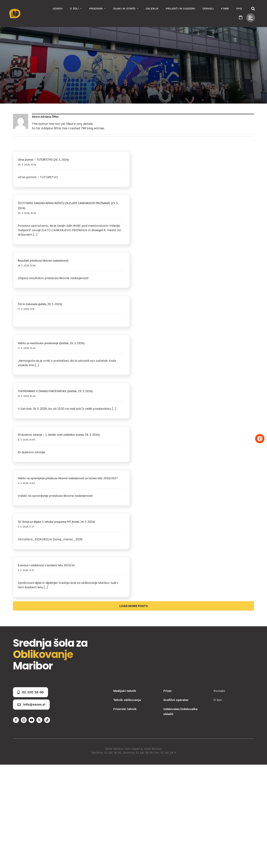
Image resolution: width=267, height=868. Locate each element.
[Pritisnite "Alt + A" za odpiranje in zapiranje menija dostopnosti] (260, 439)
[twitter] (39, 720)
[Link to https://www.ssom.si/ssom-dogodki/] (241, 17)
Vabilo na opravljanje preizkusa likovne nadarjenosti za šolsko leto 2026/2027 (68, 478)
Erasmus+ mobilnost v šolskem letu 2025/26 (46, 565)
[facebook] (16, 720)
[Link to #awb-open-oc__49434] (251, 18)
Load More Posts (134, 606)
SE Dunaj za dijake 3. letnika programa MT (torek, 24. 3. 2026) (56, 522)
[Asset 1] (15, 10)
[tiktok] (47, 720)
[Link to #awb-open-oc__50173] (253, 9)
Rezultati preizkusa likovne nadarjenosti (43, 260)
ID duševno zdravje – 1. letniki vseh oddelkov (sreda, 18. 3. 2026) (59, 435)
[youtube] (32, 720)
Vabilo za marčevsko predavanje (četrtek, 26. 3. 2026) (51, 343)
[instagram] (24, 720)
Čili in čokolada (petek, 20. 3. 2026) (40, 304)
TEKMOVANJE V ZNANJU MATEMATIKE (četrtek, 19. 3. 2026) (55, 391)
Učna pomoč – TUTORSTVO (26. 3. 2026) (43, 159)
